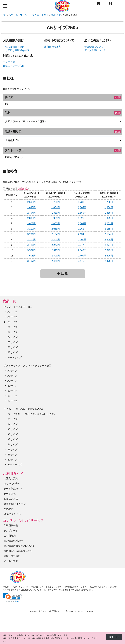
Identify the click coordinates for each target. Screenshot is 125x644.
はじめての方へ (12, 484)
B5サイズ (12, 342)
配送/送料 (9, 509)
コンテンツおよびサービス (23, 520)
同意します (114, 637)
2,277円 (56, 245)
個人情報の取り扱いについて (19, 546)
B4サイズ (12, 337)
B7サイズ (12, 352)
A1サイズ (12, 376)
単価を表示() (17, 189)
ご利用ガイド (13, 474)
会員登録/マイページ (15, 504)
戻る (62, 274)
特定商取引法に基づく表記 (18, 551)
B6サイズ (12, 347)
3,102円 (32, 229)
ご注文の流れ (11, 478)
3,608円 (32, 256)
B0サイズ (12, 401)
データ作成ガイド (13, 489)
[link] (13, 597)
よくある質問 (11, 561)
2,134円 (56, 234)
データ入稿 (10, 494)
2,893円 (32, 218)
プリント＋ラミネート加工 (18, 307)
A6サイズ (12, 327)
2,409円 (56, 256)
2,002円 (56, 223)
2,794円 (32, 213)
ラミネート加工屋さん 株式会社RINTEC (58, 611)
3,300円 (32, 240)
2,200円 (56, 240)
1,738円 (56, 202)
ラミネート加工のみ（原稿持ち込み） (24, 409)
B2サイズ (12, 386)
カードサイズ (15, 358)
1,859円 (56, 213)
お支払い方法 (11, 499)
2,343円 (56, 250)
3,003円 (32, 223)
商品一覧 (10, 301)
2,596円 (32, 202)
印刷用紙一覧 (11, 526)
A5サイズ (12, 322)
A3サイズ (12, 312)
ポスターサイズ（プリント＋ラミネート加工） (29, 366)
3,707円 (32, 261)
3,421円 (32, 245)
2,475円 (56, 261)
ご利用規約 (10, 536)
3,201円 (32, 234)
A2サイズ (12, 371)
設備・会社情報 (12, 556)
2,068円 (56, 229)
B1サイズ (12, 396)
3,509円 (32, 250)
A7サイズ (12, 332)
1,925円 (56, 218)
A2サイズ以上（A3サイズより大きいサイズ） (32, 414)
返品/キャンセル (12, 514)
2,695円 (32, 207)
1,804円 (56, 207)
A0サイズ (12, 381)
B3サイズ (12, 391)
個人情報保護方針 (13, 541)
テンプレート (11, 531)
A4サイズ (12, 317)
